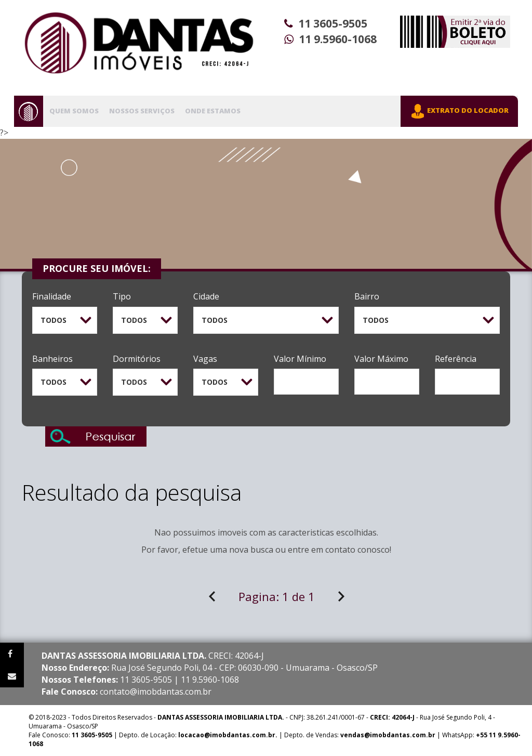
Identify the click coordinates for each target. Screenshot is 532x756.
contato (340, 550)
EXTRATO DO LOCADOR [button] (459, 111)
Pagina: (277, 596)
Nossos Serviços (142, 111)
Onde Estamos (213, 111)
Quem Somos (74, 111)
